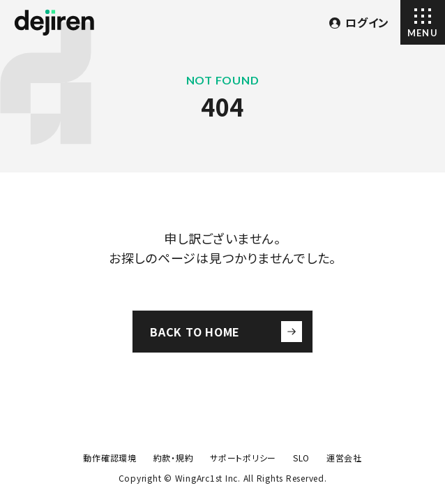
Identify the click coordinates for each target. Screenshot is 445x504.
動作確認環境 (110, 458)
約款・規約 (174, 458)
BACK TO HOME (226, 332)
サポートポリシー (243, 458)
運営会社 (344, 458)
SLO (301, 458)
